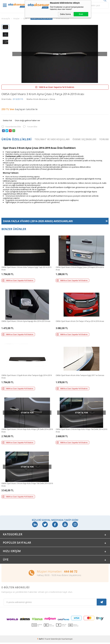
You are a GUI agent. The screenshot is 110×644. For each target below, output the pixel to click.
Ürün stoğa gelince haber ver (27, 120)
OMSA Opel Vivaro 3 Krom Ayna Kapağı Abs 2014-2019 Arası (26, 321)
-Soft (40, 640)
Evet (81, 14)
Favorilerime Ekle (11, 127)
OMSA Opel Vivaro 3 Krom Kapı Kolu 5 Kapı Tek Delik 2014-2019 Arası (27, 485)
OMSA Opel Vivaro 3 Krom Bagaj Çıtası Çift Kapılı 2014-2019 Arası (80, 268)
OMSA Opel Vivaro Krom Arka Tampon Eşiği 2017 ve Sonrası (80, 375)
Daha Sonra (65, 14)
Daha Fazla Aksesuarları (38, 221)
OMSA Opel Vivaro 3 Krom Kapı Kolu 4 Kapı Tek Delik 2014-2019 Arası (81, 431)
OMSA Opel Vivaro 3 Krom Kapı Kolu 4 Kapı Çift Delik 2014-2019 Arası (27, 431)
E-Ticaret (47, 640)
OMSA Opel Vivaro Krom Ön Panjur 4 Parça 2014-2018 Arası (80, 321)
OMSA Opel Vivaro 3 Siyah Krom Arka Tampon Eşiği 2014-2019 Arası (27, 377)
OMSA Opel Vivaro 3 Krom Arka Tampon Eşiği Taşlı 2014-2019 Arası (26, 268)
